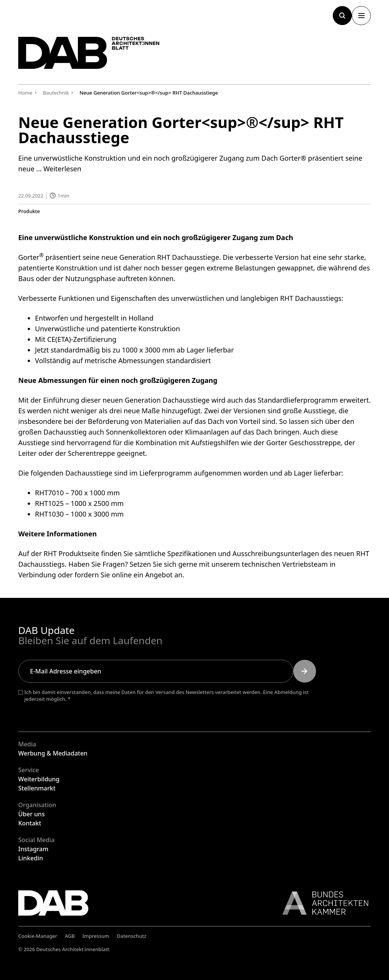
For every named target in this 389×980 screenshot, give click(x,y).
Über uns (32, 814)
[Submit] (305, 671)
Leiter (27, 453)
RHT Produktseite (71, 553)
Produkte (29, 211)
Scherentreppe (92, 453)
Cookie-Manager (38, 936)
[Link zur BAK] (321, 903)
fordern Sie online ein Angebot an (128, 574)
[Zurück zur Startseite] (90, 54)
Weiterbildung (39, 779)
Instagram (33, 849)
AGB (70, 936)
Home (25, 93)
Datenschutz (132, 936)
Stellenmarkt (37, 788)
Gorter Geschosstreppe (304, 442)
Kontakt (30, 823)
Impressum (96, 936)
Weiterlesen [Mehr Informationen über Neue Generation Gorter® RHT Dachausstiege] (62, 169)
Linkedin (31, 858)
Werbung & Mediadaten (53, 753)
